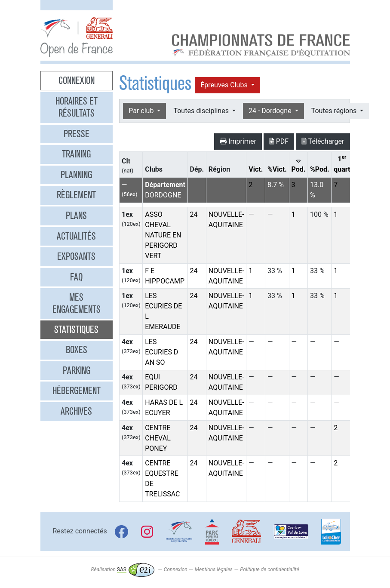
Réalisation (122, 570)
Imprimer (238, 141)
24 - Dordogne (271, 111)
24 (194, 214)
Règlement (76, 195)
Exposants (76, 256)
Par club (142, 111)
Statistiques (76, 329)
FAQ (76, 277)
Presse (77, 134)
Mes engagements (77, 303)
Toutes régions (335, 111)
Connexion (77, 80)
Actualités (76, 236)
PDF (279, 141)
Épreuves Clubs (225, 85)
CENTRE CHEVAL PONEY (158, 438)
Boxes (77, 350)
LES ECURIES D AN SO (161, 352)
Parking (77, 370)
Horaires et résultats (77, 107)
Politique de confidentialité (269, 570)
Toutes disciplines (202, 111)
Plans (76, 215)
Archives (76, 411)
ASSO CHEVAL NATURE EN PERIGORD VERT (163, 235)
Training (76, 154)
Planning (76, 175)
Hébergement (77, 391)
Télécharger (323, 141)
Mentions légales (214, 570)
